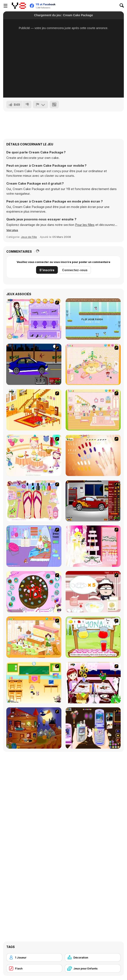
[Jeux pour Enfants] (93, 968)
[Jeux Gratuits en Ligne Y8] (19, 6)
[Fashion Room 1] (34, 319)
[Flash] (34, 968)
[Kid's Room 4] (93, 364)
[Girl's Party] (34, 455)
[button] (12, 230)
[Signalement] (41, 105)
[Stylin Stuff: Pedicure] (34, 501)
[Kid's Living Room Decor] (34, 410)
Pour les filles (85, 225)
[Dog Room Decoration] (34, 637)
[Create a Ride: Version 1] (34, 364)
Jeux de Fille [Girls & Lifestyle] (29, 237)
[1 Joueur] (34, 957)
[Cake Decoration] (34, 592)
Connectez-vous (75, 270)
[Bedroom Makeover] (34, 546)
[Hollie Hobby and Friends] (93, 637)
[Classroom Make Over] (34, 683)
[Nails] (93, 455)
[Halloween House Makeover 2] (34, 728)
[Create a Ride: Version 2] (93, 501)
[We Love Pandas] (93, 319)
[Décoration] (93, 957)
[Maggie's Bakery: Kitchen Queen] (93, 592)
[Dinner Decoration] (93, 683)
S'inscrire (47, 270)
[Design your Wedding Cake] (93, 546)
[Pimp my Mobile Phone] (93, 728)
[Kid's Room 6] (93, 410)
